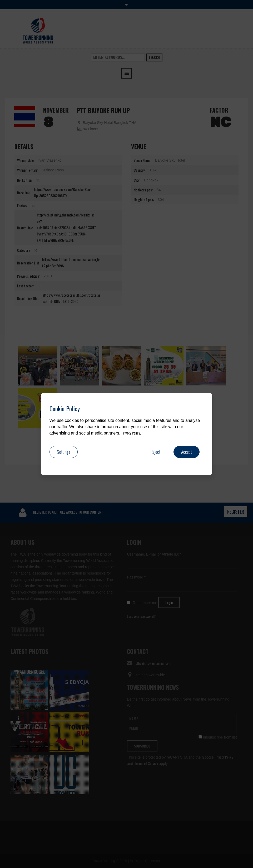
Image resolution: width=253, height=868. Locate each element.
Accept (187, 452)
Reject (155, 452)
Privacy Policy (131, 433)
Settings (64, 452)
